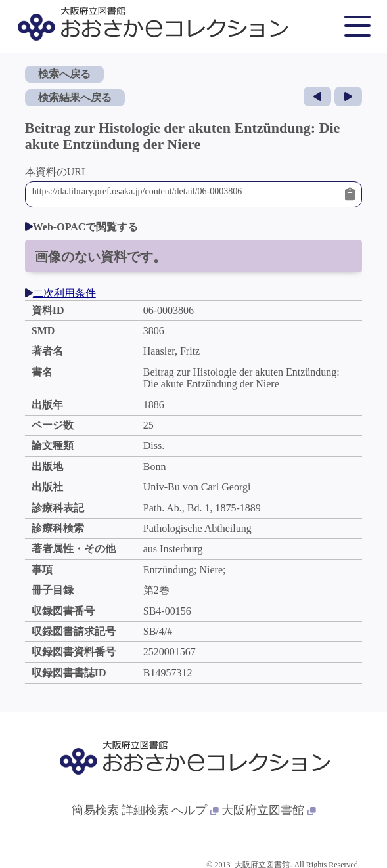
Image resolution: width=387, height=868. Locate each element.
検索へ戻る (64, 74)
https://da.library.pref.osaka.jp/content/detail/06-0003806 (185, 194)
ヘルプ (195, 810)
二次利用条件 (60, 293)
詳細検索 (145, 810)
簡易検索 (95, 810)
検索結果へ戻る (75, 98)
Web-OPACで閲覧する (82, 227)
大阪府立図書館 (269, 810)
